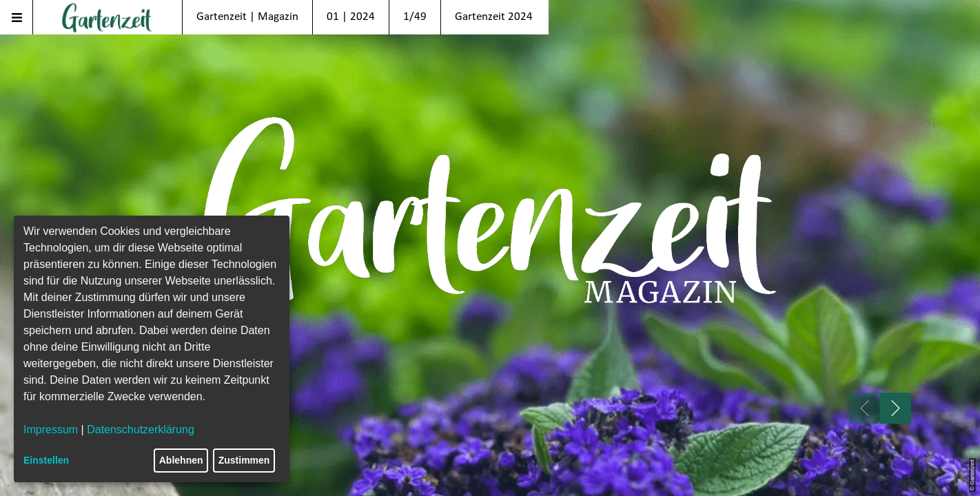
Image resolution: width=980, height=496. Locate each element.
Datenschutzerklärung (141, 430)
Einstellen (46, 460)
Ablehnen (181, 460)
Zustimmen (244, 460)
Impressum (51, 430)
